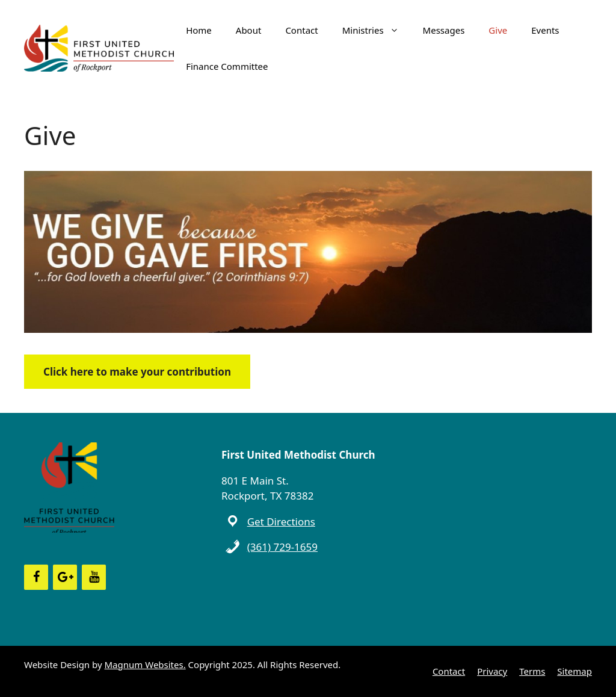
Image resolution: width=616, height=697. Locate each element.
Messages (444, 30)
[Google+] (65, 577)
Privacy (492, 671)
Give (498, 30)
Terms (532, 671)
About (249, 30)
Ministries (377, 30)
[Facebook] (36, 577)
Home (199, 30)
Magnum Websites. (145, 664)
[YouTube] (94, 577)
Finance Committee (227, 66)
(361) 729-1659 (282, 547)
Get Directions (281, 522)
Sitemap (574, 671)
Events (545, 30)
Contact (301, 30)
